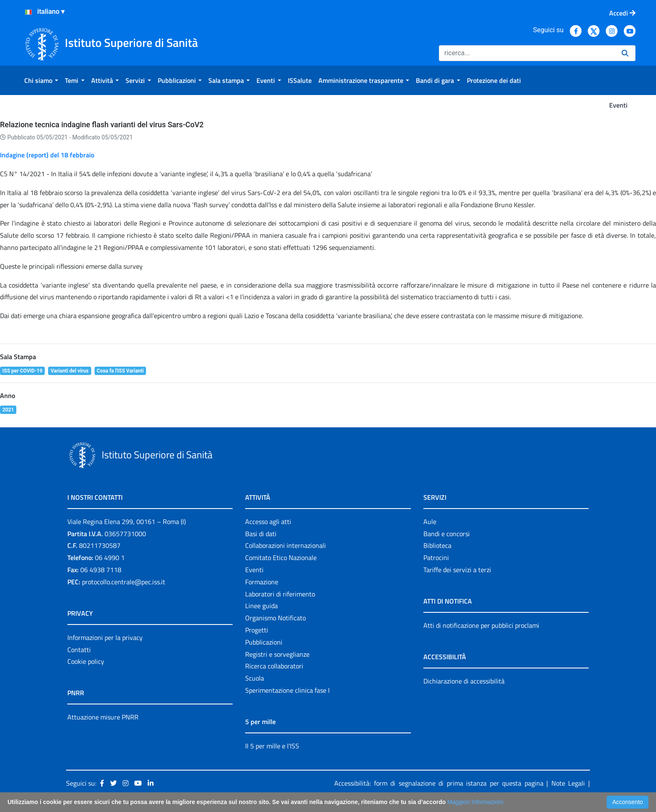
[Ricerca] (527, 53)
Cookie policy (86, 661)
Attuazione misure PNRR (103, 717)
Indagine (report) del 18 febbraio (47, 155)
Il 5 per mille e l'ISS (272, 746)
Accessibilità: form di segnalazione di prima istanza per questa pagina (439, 783)
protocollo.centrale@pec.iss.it (124, 582)
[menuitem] (41, 80)
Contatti (79, 650)
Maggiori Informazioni (475, 802)
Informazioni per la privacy (105, 637)
